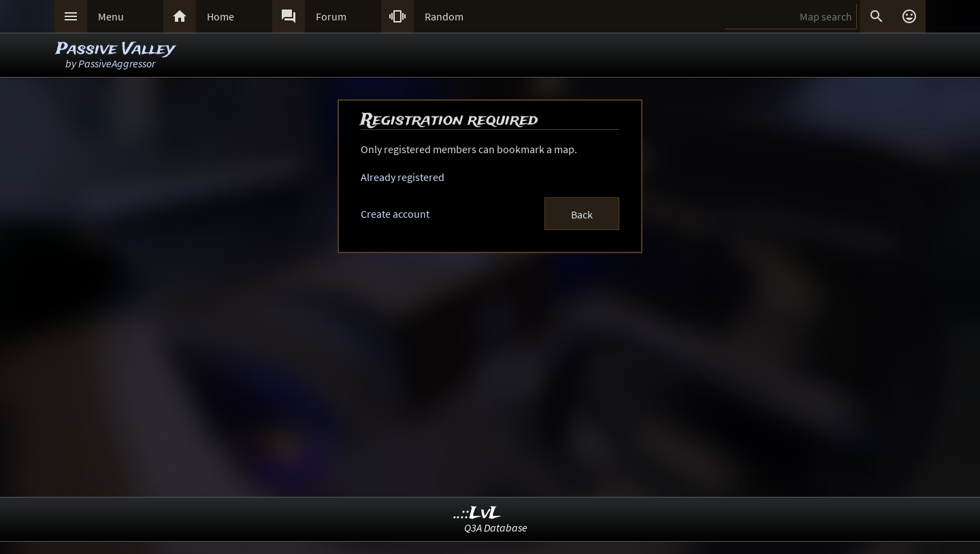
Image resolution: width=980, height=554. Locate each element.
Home (220, 16)
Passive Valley (115, 49)
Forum (331, 16)
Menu (111, 16)
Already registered (403, 177)
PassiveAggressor (117, 63)
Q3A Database (496, 527)
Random (444, 16)
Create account (395, 214)
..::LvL (477, 514)
